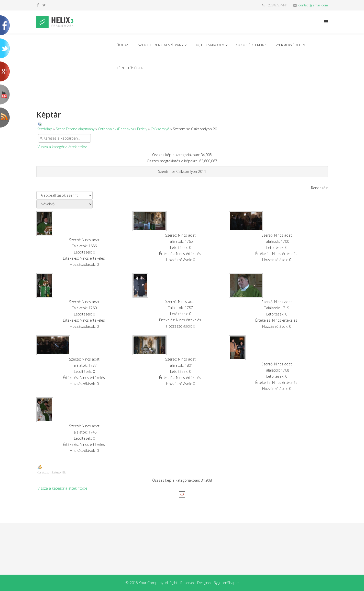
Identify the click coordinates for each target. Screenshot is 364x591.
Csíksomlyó (160, 129)
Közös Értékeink (251, 45)
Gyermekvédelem (290, 45)
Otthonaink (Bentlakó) (116, 129)
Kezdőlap (45, 129)
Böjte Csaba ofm (210, 45)
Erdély (142, 129)
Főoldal (123, 45)
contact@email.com (313, 5)
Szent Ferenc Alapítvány (161, 45)
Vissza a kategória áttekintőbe (62, 147)
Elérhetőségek (129, 68)
